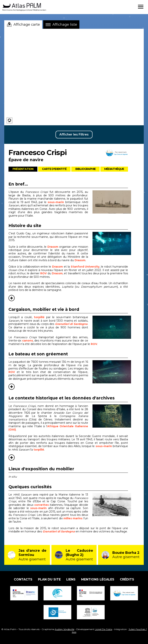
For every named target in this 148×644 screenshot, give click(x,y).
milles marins (73, 518)
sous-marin (56, 202)
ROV (44, 273)
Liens (71, 579)
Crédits (127, 579)
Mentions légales (98, 579)
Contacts (23, 579)
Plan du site (49, 579)
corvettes (42, 505)
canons (28, 341)
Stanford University (85, 267)
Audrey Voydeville (64, 629)
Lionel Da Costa (103, 629)
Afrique (53, 426)
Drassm (53, 247)
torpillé (39, 317)
